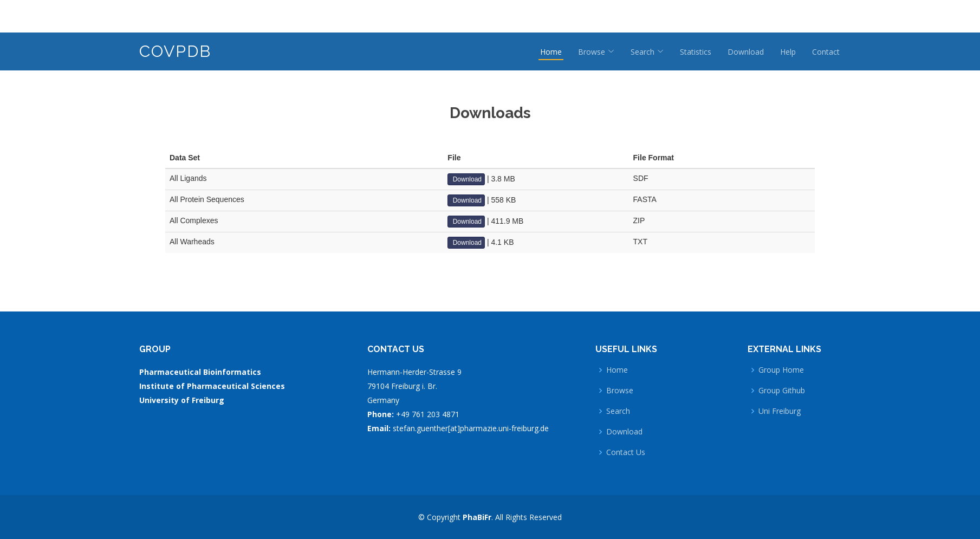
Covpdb (175, 51)
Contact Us (626, 452)
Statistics (696, 52)
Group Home (781, 370)
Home (551, 52)
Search (618, 411)
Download (746, 52)
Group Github (782, 391)
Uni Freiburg (780, 411)
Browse (620, 391)
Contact (826, 52)
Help (788, 52)
